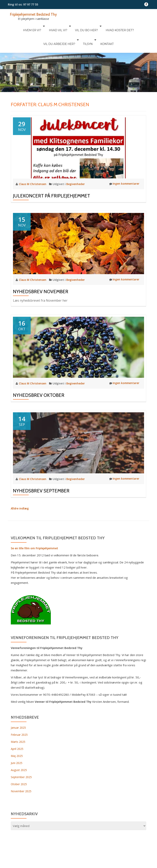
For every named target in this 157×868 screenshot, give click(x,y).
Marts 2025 (19, 725)
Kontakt (86, 32)
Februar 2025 (20, 718)
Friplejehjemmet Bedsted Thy (36, 14)
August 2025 (19, 753)
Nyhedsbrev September (41, 474)
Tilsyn (69, 32)
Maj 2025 (17, 739)
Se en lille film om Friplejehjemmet (35, 531)
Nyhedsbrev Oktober (39, 378)
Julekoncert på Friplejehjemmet (52, 179)
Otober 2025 (20, 767)
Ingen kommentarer (123, 167)
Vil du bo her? (67, 26)
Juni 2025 (17, 746)
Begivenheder (78, 167)
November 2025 (22, 774)
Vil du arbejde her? (132, 26)
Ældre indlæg (20, 492)
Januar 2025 (19, 711)
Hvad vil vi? (40, 26)
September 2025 (22, 760)
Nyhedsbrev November (41, 275)
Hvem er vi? (16, 26)
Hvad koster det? (98, 26)
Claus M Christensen (34, 167)
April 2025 (18, 732)
